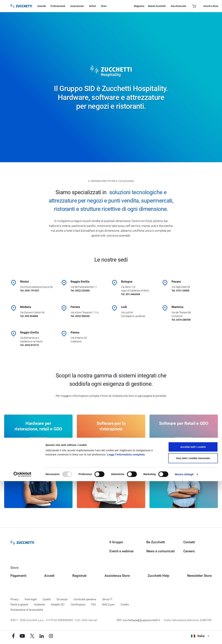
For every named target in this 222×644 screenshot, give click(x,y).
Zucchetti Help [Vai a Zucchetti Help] (158, 576)
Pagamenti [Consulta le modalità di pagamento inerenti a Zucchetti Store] (18, 576)
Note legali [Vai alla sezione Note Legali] (31, 600)
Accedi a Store (211, 6)
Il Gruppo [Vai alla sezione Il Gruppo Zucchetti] (116, 542)
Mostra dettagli (184, 637)
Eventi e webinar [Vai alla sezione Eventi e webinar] (122, 552)
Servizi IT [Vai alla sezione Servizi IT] (107, 600)
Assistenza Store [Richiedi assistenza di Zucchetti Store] (117, 576)
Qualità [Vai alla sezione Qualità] (47, 600)
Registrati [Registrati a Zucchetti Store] (79, 576)
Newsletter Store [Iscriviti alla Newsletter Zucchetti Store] (199, 576)
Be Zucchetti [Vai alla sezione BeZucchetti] (156, 542)
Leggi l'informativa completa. (126, 617)
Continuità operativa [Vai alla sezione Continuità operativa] (85, 600)
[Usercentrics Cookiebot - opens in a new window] (22, 637)
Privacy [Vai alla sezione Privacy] (14, 600)
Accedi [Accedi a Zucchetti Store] (49, 576)
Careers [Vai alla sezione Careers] (189, 552)
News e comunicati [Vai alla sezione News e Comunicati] (161, 552)
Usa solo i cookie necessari (193, 621)
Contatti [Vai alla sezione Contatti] (189, 542)
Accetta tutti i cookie (193, 610)
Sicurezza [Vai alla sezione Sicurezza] (62, 600)
